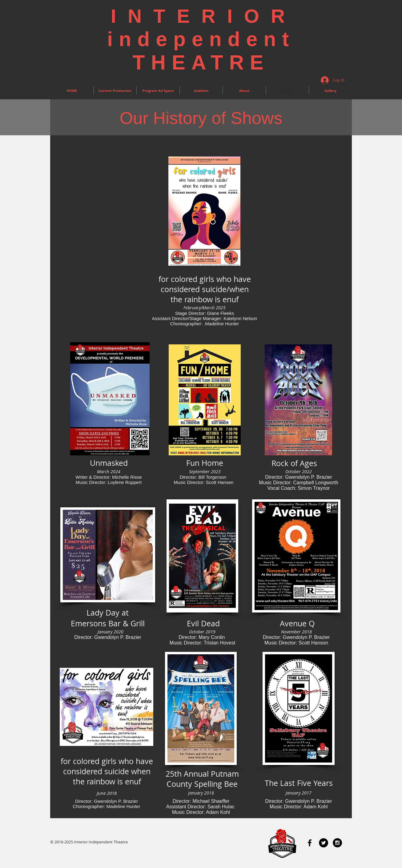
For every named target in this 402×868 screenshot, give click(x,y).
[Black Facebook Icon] (310, 843)
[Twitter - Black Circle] (324, 843)
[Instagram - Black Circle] (337, 843)
